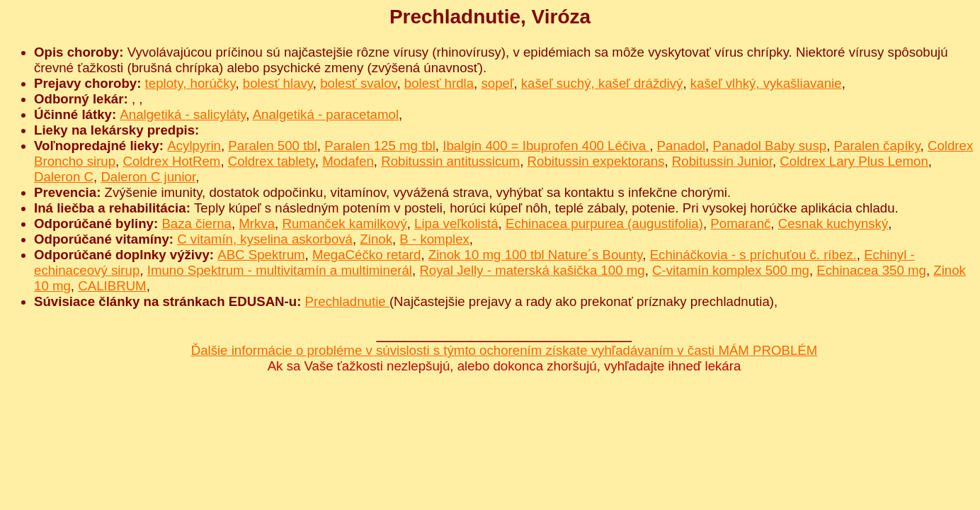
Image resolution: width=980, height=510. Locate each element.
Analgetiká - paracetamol (326, 114)
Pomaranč (740, 223)
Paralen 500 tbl (273, 146)
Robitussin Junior (722, 161)
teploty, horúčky (190, 83)
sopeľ (497, 83)
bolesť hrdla (439, 83)
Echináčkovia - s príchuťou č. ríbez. (753, 255)
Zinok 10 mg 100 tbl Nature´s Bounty (535, 255)
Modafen (348, 161)
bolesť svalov (358, 83)
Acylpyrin (194, 146)
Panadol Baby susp (769, 146)
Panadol (681, 146)
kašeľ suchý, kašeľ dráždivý (602, 83)
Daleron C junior (148, 177)
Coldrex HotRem (171, 161)
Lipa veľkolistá (456, 223)
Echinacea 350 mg (871, 270)
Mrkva (257, 223)
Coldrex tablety (272, 161)
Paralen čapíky (877, 146)
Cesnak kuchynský (833, 223)
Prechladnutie (347, 301)
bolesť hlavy (278, 83)
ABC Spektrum (261, 255)
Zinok (376, 239)
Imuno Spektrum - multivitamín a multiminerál (280, 270)
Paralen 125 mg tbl (380, 146)
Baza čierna (196, 223)
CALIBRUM (112, 286)
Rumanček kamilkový (344, 223)
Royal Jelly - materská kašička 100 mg (532, 270)
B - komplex (434, 239)
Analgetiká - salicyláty (183, 114)
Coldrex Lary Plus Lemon (854, 161)
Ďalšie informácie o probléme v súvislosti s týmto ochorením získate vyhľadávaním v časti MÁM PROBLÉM (505, 350)
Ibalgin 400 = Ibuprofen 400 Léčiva (546, 146)
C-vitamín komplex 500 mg (731, 270)
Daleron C (64, 177)
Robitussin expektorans (596, 161)
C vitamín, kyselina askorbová (265, 239)
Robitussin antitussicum (450, 161)
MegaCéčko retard (366, 255)
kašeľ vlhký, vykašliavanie (766, 83)
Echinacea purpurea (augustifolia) (604, 223)
